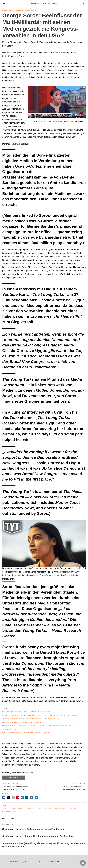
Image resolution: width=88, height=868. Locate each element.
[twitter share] (8, 797)
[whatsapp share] (27, 797)
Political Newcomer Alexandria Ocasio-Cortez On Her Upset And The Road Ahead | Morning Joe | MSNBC (38, 726)
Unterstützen (14, 778)
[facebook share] (4, 797)
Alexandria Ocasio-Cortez (12, 809)
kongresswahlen (60, 809)
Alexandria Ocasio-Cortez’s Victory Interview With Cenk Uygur (23, 722)
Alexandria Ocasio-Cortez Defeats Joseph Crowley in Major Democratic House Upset (31, 719)
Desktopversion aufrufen (71, 862)
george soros (30, 809)
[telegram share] (36, 797)
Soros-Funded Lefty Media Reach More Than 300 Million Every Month (26, 733)
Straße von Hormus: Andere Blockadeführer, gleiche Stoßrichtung (38, 836)
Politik (21, 10)
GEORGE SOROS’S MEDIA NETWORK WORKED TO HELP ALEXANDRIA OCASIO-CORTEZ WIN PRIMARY (40, 715)
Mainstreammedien (10, 10)
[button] (57, 102)
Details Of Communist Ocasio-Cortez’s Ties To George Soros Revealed (26, 712)
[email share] (13, 797)
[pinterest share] (18, 797)
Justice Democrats (44, 809)
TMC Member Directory (10, 729)
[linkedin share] (22, 797)
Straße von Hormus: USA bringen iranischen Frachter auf (33, 829)
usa (15, 811)
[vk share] (32, 797)
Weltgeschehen (31, 10)
